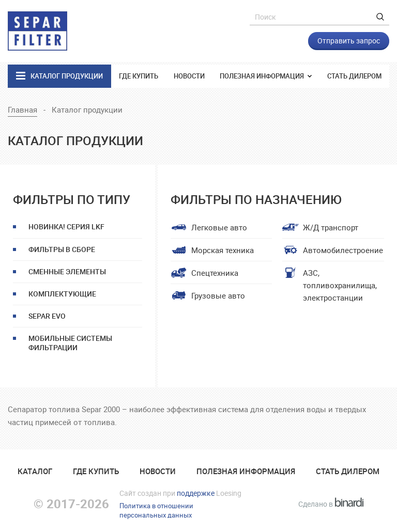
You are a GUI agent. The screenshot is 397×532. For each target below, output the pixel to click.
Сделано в (331, 504)
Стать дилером (354, 76)
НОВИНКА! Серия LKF (66, 226)
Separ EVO (47, 316)
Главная (22, 109)
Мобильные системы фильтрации (70, 343)
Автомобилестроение (343, 250)
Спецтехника (215, 273)
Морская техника (223, 250)
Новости (189, 76)
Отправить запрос (349, 41)
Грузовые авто (218, 295)
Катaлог (35, 471)
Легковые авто (219, 227)
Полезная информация (263, 76)
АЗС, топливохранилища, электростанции (340, 285)
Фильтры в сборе (62, 249)
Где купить (139, 76)
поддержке (196, 493)
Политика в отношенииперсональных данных (156, 510)
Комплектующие (62, 294)
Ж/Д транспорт (331, 227)
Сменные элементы (67, 271)
